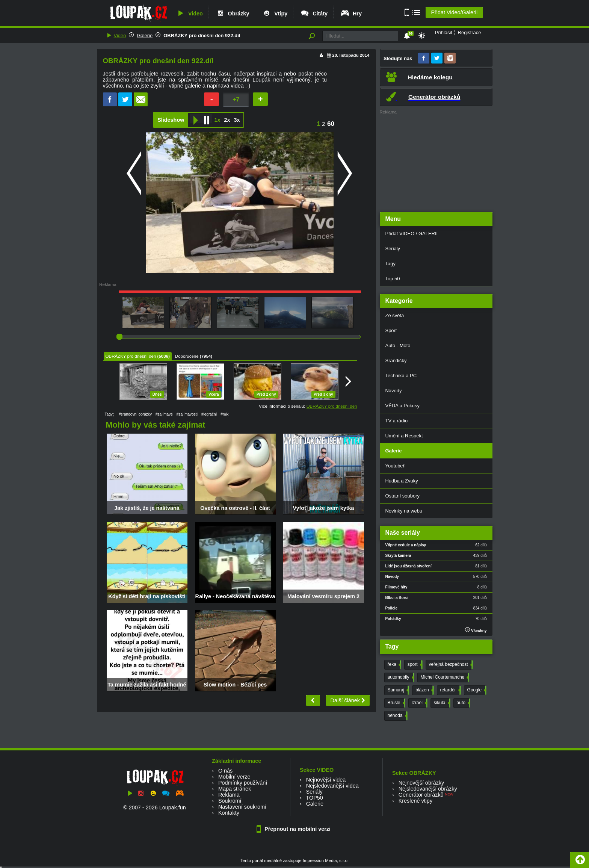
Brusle (396, 703)
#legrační (209, 414)
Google (476, 690)
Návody (394, 391)
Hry (351, 14)
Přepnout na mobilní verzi (294, 829)
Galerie (145, 36)
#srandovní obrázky (135, 414)
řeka (394, 665)
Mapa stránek (235, 789)
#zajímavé (164, 414)
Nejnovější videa (326, 780)
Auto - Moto (398, 346)
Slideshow (171, 120)
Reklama (229, 795)
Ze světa (395, 315)
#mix (224, 414)
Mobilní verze (234, 777)
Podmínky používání (243, 783)
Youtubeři (396, 466)
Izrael (419, 703)
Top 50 (393, 279)
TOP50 (314, 798)
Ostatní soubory (402, 496)
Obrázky (233, 14)
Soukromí (230, 801)
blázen (424, 690)
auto (463, 703)
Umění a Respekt (404, 436)
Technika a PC (401, 376)
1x (217, 120)
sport (414, 665)
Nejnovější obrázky (421, 783)
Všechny (476, 630)
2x (227, 120)
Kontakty (229, 813)
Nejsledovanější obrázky (428, 789)
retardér (450, 690)
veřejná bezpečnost (450, 665)
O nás (225, 771)
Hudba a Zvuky (402, 481)
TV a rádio (397, 421)
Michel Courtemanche (444, 677)
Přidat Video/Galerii (454, 12)
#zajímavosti (187, 414)
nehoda (397, 716)
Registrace (470, 33)
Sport (391, 330)
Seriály (393, 249)
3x (237, 120)
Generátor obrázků (421, 795)
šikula (441, 703)
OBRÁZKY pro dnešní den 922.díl (202, 36)
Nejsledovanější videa (332, 786)
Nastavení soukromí (242, 807)
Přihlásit (444, 33)
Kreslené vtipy (415, 801)
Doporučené (187, 356)
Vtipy (275, 14)
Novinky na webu (404, 511)
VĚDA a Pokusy (402, 406)
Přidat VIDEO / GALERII (412, 234)
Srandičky (396, 361)
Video (189, 14)
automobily (400, 677)
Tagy (390, 264)
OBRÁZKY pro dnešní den (131, 356)
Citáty (314, 14)
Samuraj (398, 690)
